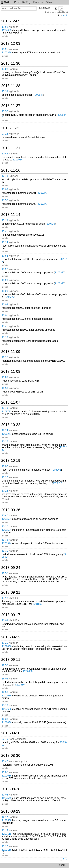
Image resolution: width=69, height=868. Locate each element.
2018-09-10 (11, 733)
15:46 (5, 761)
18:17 (5, 357)
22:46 (5, 739)
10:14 (5, 491)
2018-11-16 (11, 170)
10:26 (5, 441)
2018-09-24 (11, 568)
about (62, 865)
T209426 (50, 224)
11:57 (5, 200)
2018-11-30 (11, 63)
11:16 (5, 477)
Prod (17, 2)
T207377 (42, 193)
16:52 (5, 665)
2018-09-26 (11, 510)
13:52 (5, 256)
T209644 (38, 95)
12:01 (5, 315)
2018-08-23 (11, 811)
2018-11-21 (11, 148)
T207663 (7, 30)
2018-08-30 (11, 756)
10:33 (5, 719)
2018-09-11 (11, 660)
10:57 (5, 573)
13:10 (5, 846)
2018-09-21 (11, 592)
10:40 (5, 516)
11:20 (5, 643)
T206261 (7, 434)
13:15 (5, 830)
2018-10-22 (11, 425)
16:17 (5, 817)
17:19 (5, 220)
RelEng (26, 2)
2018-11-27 (11, 106)
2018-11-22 (11, 128)
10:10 (5, 551)
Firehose (38, 2)
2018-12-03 (11, 44)
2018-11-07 (11, 402)
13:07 (5, 772)
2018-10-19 (11, 461)
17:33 (5, 91)
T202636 (7, 646)
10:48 (5, 154)
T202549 (7, 798)
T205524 (7, 519)
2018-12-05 (11, 21)
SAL (5, 2)
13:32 (5, 111)
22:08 (5, 620)
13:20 (5, 280)
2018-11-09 (11, 352)
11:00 (5, 377)
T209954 (18, 160)
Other (49, 2)
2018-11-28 (11, 86)
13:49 (5, 408)
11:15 (5, 337)
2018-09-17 (11, 615)
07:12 (5, 134)
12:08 (5, 189)
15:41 (5, 231)
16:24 (5, 430)
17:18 (5, 598)
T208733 (7, 412)
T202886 (7, 53)
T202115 (7, 834)
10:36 (5, 705)
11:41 (5, 326)
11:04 (5, 795)
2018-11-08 (11, 372)
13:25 (5, 49)
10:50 (5, 388)
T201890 (37, 604)
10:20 (5, 526)
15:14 (5, 242)
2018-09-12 (11, 637)
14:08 (5, 69)
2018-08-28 (11, 789)
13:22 (5, 269)
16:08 (5, 679)
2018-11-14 (11, 215)
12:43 (5, 176)
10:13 (5, 540)
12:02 (5, 466)
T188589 (7, 820)
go (61, 8)
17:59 (5, 27)
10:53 (5, 692)
